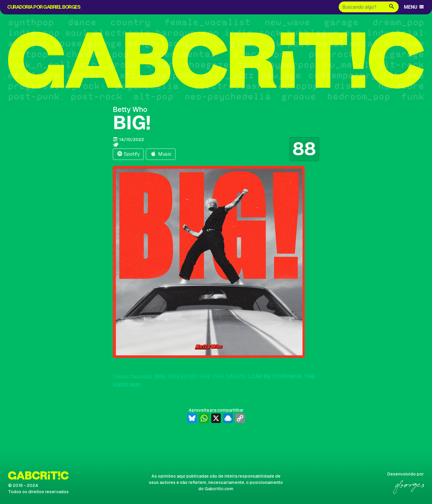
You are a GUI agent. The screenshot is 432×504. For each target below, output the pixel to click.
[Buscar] (362, 7)
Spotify (128, 154)
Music (161, 154)
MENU (414, 7)
